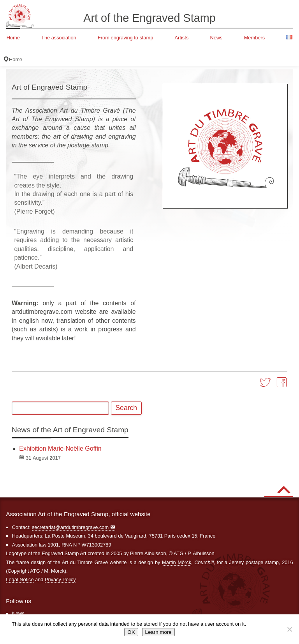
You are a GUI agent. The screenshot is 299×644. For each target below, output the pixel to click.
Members (254, 38)
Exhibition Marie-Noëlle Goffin (60, 448)
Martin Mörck (177, 562)
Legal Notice (20, 579)
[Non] (289, 629)
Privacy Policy (60, 579)
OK (131, 632)
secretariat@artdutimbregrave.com (70, 527)
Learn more (158, 632)
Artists (182, 38)
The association (59, 38)
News (216, 38)
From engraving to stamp (125, 38)
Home (13, 38)
